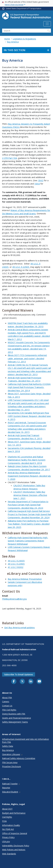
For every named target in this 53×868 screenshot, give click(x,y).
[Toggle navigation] (47, 24)
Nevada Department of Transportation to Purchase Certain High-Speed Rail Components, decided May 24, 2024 (28, 505)
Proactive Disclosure (12, 766)
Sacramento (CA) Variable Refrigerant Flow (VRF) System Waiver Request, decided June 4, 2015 (29, 416)
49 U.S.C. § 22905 (21, 267)
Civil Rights (7, 817)
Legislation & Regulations (24, 39)
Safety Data (8, 746)
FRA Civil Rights (9, 710)
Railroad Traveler (11, 784)
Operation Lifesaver (12, 754)
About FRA (7, 698)
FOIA (4, 821)
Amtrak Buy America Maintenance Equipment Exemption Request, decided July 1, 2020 (29, 476)
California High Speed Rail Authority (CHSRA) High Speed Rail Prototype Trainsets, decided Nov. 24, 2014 (29, 387)
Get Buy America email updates (20, 627)
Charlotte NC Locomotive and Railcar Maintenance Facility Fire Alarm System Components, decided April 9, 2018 (27, 460)
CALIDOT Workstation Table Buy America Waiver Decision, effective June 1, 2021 (30, 495)
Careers (6, 702)
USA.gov (6, 841)
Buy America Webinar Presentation (25, 579)
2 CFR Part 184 (10, 158)
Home (7, 39)
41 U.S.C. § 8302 (16, 567)
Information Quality (11, 825)
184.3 (41, 180)
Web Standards (9, 854)
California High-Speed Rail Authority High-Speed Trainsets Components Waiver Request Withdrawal (28, 541)
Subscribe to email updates (19, 674)
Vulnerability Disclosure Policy (16, 846)
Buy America (13, 42)
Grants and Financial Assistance (17, 718)
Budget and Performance (14, 813)
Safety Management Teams (15, 722)
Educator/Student (11, 792)
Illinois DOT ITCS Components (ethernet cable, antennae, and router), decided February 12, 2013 (27, 358)
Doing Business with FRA (14, 714)
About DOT (7, 809)
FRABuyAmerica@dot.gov (14, 599)
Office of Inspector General (15, 833)
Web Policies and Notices (14, 850)
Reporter (6, 788)
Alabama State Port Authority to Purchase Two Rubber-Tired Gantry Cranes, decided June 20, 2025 (29, 524)
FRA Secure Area (10, 762)
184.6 (37, 184)
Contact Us (7, 706)
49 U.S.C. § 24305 (16, 561)
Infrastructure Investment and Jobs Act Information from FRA (26, 741)
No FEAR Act (8, 829)
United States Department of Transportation (24, 8)
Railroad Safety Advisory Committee (19, 758)
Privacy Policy (8, 837)
